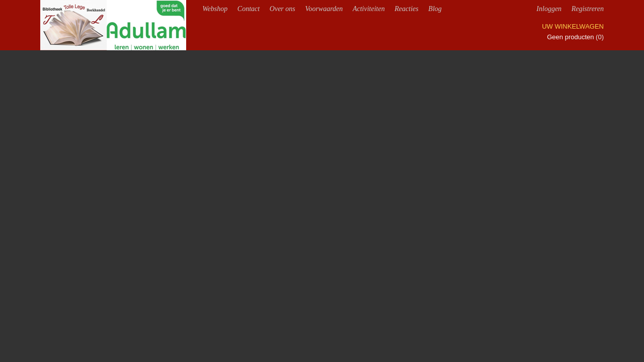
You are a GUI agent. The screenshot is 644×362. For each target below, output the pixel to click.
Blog (435, 9)
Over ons (283, 9)
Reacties (406, 9)
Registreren (588, 9)
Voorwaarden (324, 9)
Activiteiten (369, 9)
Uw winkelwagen (573, 26)
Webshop (215, 9)
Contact (249, 9)
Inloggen (549, 9)
